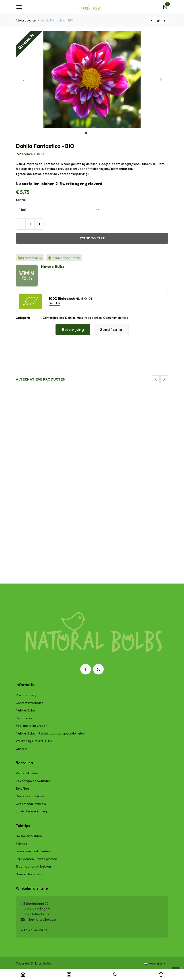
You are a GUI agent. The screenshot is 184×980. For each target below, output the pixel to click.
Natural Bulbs (26, 710)
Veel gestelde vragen (32, 726)
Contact (22, 749)
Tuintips (21, 844)
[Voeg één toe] (39, 224)
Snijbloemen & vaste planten (36, 859)
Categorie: (23, 318)
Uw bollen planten (29, 836)
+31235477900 (35, 930)
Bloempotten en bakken (33, 866)
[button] (23, 79)
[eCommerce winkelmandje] (165, 7)
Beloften (22, 788)
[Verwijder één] (21, 224)
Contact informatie (30, 703)
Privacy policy (26, 695)
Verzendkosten (27, 773)
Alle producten (26, 20)
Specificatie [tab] (111, 330)
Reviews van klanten (31, 796)
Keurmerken (25, 718)
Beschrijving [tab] (73, 330)
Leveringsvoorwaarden (33, 781)
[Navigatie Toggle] (19, 7)
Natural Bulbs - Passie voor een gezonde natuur (51, 733)
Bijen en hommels (29, 874)
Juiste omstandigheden (33, 851)
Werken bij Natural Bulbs (34, 741)
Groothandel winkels (31, 804)
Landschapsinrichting (31, 811)
